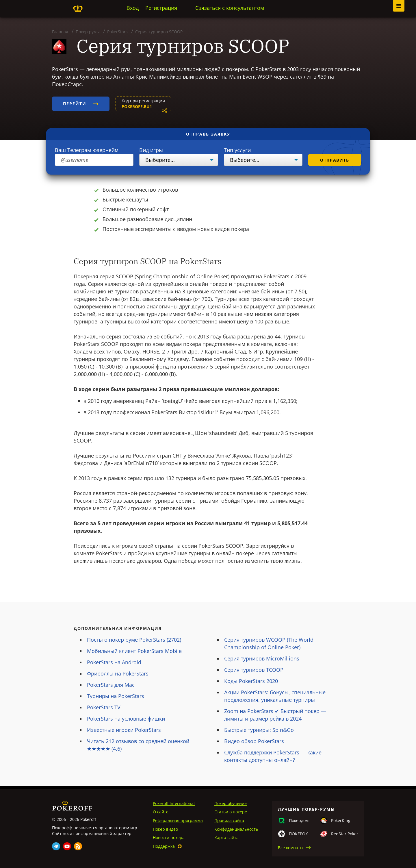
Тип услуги (237, 150)
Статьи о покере (231, 812)
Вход (133, 8)
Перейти (81, 104)
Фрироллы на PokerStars (118, 673)
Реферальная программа (178, 820)
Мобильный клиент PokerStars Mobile (134, 651)
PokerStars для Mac (111, 685)
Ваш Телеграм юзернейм (87, 150)
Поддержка (164, 846)
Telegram (56, 846)
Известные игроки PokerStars (124, 730)
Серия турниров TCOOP (254, 670)
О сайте (161, 812)
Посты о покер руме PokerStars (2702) (134, 640)
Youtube (67, 846)
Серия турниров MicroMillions (262, 658)
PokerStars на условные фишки (126, 719)
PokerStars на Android (114, 662)
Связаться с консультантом (230, 8)
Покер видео (165, 829)
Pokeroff (78, 8)
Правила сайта (229, 820)
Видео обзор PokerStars (254, 741)
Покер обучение (231, 803)
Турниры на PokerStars (116, 696)
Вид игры (151, 150)
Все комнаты (291, 848)
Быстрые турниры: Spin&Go (259, 730)
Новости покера (169, 838)
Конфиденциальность (236, 829)
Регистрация (161, 8)
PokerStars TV (104, 707)
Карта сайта (226, 838)
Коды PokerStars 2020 (251, 681)
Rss (78, 846)
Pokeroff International (174, 803)
